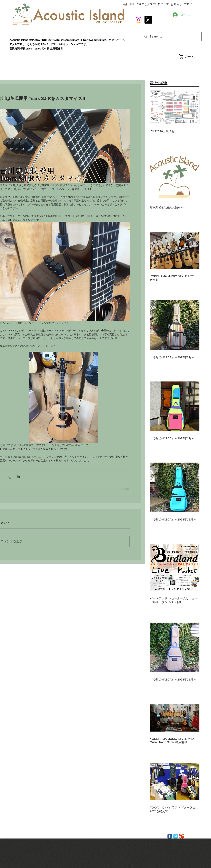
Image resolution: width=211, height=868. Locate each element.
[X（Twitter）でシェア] (9, 477)
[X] (148, 20)
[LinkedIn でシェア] (18, 477)
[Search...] (171, 37)
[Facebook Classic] (170, 836)
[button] (190, 57)
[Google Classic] (181, 836)
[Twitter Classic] (176, 836)
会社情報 (129, 4)
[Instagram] (139, 20)
